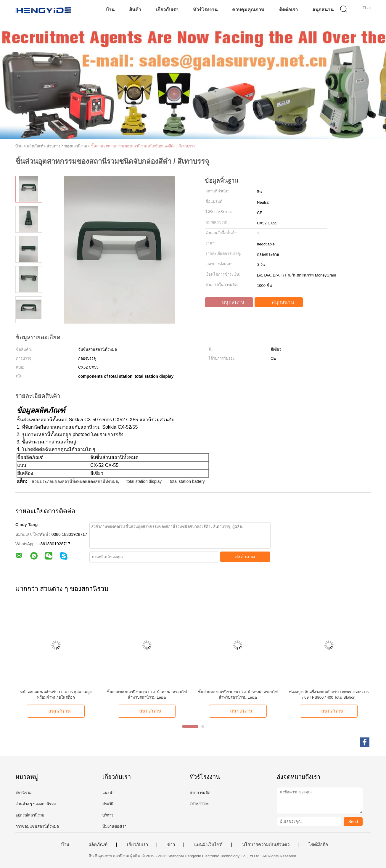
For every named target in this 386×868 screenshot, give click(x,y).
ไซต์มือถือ (318, 845)
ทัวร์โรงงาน (205, 10)
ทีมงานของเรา (114, 826)
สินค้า (135, 10)
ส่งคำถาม (245, 557)
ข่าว (171, 845)
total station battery (187, 481)
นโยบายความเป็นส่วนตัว (266, 845)
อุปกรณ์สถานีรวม (30, 815)
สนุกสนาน (323, 10)
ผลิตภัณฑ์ (98, 845)
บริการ (108, 815)
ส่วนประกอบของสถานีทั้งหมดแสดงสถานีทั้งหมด (75, 481)
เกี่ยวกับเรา (167, 10)
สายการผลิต (200, 793)
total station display (144, 481)
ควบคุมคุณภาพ (248, 10)
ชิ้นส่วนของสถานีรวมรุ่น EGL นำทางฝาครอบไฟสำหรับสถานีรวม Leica (147, 695)
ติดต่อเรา (288, 10)
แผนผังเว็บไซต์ (208, 845)
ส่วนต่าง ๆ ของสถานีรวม (36, 804)
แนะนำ (108, 793)
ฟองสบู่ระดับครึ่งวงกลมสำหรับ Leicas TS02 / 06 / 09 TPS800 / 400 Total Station (329, 695)
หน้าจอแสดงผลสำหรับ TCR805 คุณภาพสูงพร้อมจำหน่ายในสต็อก (56, 695)
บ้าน (110, 10)
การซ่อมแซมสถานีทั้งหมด (37, 826)
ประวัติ (108, 804)
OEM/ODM (199, 804)
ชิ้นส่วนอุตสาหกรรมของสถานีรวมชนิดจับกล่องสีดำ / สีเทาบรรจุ (143, 146)
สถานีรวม (24, 793)
